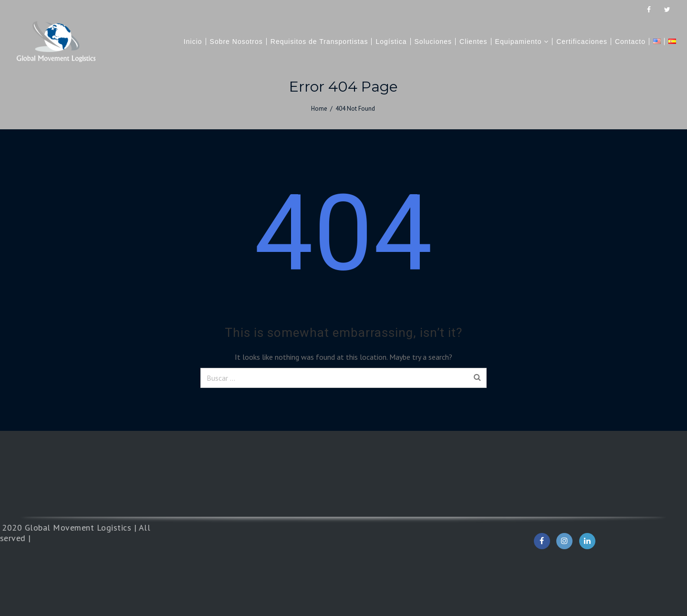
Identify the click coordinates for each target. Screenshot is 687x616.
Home (319, 109)
